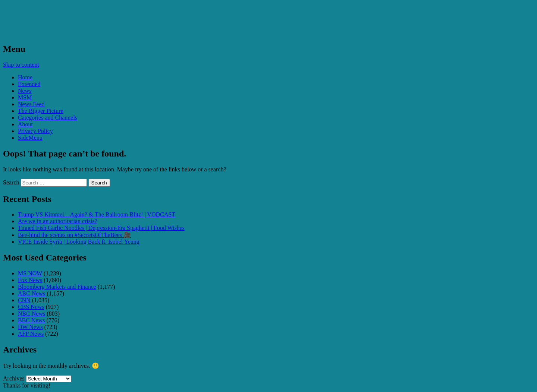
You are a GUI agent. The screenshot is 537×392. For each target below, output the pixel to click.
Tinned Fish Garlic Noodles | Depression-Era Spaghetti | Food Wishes (101, 228)
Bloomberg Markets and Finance (57, 287)
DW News (30, 327)
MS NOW (30, 273)
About (25, 124)
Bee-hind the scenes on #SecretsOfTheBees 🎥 (74, 235)
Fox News (30, 280)
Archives (14, 378)
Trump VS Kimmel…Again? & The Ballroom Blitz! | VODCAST (97, 214)
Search (11, 182)
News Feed (31, 104)
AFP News (31, 334)
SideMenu (30, 138)
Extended (29, 84)
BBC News (31, 320)
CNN (24, 300)
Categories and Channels (48, 118)
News (25, 91)
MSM (25, 97)
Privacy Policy (35, 131)
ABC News (32, 293)
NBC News (32, 314)
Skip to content (21, 65)
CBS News (31, 307)
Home (25, 77)
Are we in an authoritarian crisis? (58, 221)
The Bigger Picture (41, 111)
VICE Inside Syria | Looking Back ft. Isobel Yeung (79, 242)
